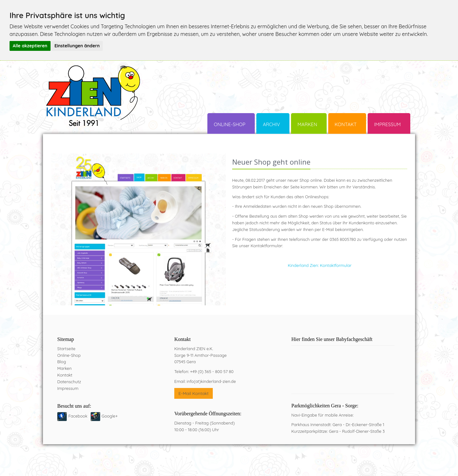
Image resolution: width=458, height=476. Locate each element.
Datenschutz (69, 382)
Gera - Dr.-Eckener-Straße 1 (358, 425)
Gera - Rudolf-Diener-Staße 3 (357, 431)
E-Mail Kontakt (194, 393)
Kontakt (346, 124)
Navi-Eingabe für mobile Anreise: (323, 415)
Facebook (78, 416)
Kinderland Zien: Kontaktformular (320, 265)
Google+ (110, 416)
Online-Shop (229, 124)
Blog (62, 362)
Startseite (66, 349)
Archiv (271, 124)
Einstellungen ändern (77, 46)
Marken (307, 124)
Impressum (387, 124)
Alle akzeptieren (30, 46)
